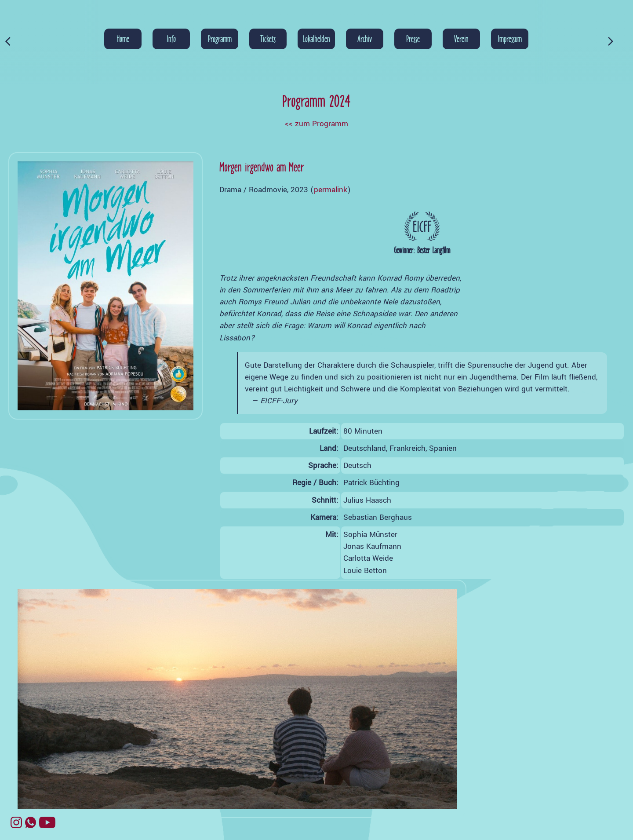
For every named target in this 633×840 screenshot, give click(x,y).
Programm (220, 39)
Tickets (268, 39)
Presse (413, 39)
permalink (331, 190)
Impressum (510, 39)
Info (171, 39)
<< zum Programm (316, 124)
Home (123, 39)
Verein (461, 39)
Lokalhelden (316, 39)
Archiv (365, 39)
